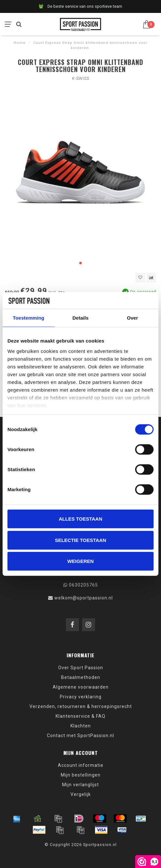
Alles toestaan (80, 519)
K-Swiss (81, 79)
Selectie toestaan (81, 540)
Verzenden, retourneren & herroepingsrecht (81, 706)
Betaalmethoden (81, 677)
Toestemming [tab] (29, 318)
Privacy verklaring (81, 697)
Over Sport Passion (81, 668)
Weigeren (80, 561)
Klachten (81, 726)
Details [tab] (80, 318)
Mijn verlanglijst (80, 785)
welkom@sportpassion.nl (84, 598)
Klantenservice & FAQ (80, 716)
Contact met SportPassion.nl (80, 736)
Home (20, 43)
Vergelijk (81, 794)
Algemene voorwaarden (81, 687)
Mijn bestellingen (81, 775)
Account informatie (81, 765)
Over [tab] (132, 318)
